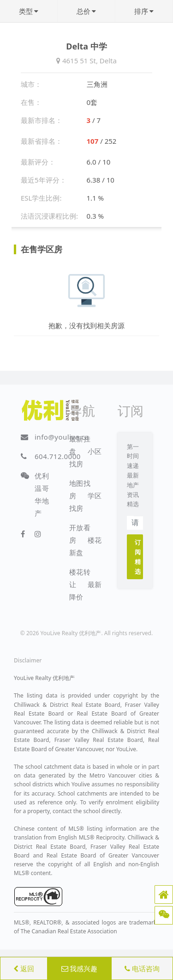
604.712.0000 (58, 456)
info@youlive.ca (62, 437)
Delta (108, 61)
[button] (164, 894)
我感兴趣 (80, 968)
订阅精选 (138, 557)
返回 (24, 968)
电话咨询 (142, 968)
